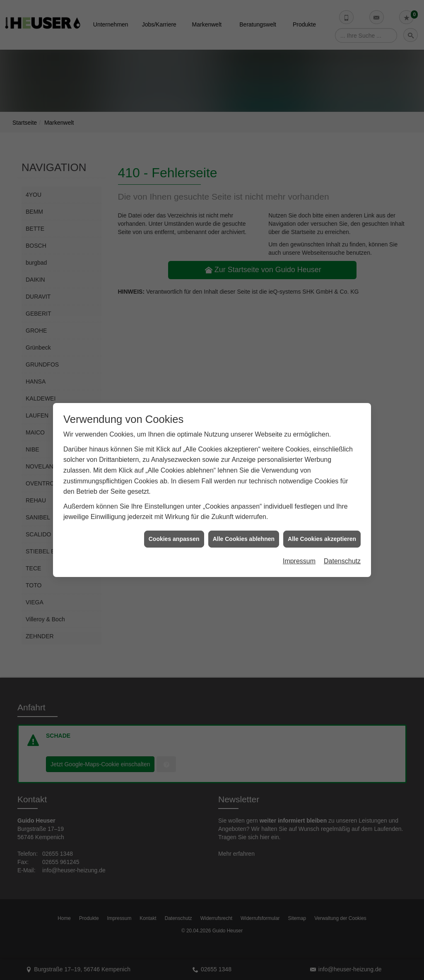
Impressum (299, 552)
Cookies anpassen (174, 530)
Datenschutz (342, 552)
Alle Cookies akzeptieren (322, 530)
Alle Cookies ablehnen (244, 530)
